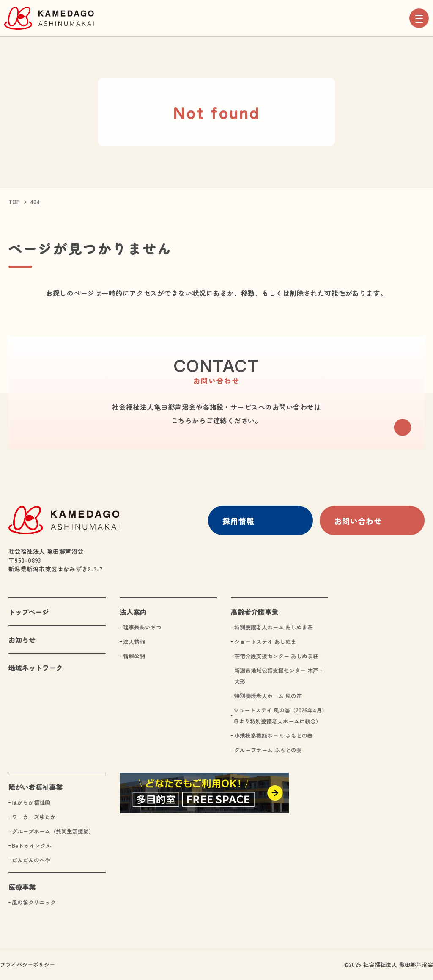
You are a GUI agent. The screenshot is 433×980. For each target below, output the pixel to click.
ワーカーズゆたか (34, 816)
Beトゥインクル (32, 845)
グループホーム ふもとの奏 (268, 749)
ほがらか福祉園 (31, 802)
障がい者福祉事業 (36, 787)
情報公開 (134, 656)
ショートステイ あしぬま (265, 641)
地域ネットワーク (36, 667)
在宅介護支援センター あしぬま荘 (276, 656)
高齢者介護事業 (255, 611)
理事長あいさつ (142, 627)
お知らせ (22, 639)
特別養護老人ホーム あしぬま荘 (274, 627)
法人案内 (133, 611)
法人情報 (134, 641)
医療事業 (22, 886)
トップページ (29, 611)
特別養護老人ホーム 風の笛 (268, 695)
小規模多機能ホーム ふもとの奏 (274, 735)
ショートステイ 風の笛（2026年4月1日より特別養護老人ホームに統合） (279, 715)
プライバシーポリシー (27, 964)
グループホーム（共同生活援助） (53, 831)
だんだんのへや (31, 860)
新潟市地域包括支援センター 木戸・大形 (279, 675)
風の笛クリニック (34, 902)
